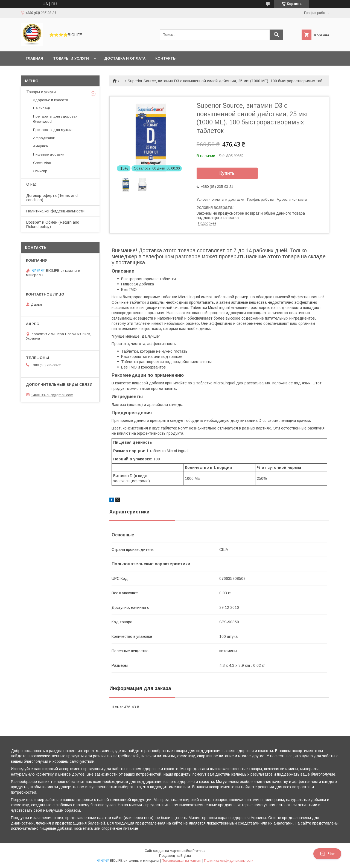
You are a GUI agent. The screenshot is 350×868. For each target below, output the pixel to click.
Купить (227, 173)
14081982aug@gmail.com (52, 395)
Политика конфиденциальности (55, 211)
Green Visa (42, 163)
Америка (40, 146)
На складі (42, 108)
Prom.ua (199, 851)
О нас (31, 184)
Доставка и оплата (125, 58)
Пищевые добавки (49, 154)
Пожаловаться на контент (182, 861)
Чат (327, 854)
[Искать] (276, 35)
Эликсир (40, 171)
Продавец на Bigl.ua (175, 856)
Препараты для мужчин (53, 130)
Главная (34, 58)
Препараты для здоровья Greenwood (55, 119)
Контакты (166, 58)
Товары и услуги (71, 58)
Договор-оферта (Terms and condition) (52, 198)
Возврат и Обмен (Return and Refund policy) (53, 224)
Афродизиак (44, 138)
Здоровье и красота (51, 100)
